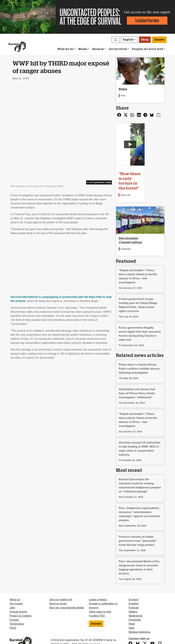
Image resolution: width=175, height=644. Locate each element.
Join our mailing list (61, 588)
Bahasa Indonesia (139, 621)
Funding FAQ (97, 604)
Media (83, 49)
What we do (65, 49)
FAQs (13, 617)
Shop (145, 40)
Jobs (12, 596)
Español (133, 592)
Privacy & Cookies (20, 604)
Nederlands (135, 604)
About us (98, 49)
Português (135, 608)
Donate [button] (159, 40)
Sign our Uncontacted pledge (67, 596)
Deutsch (134, 588)
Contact (14, 608)
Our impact (16, 592)
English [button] (128, 40)
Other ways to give (100, 600)
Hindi (132, 613)
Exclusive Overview (147, 21)
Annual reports (18, 600)
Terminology (17, 613)
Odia (131, 617)
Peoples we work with (147, 49)
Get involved (118, 49)
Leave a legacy (98, 588)
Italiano (133, 600)
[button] (116, 40)
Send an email (58, 592)
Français (134, 596)
